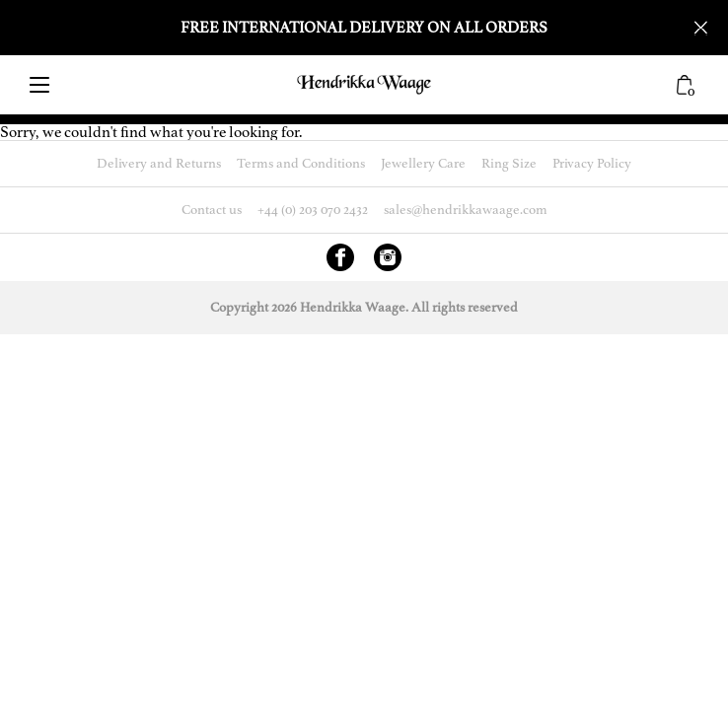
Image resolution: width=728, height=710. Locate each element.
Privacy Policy (592, 163)
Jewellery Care (423, 163)
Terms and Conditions (301, 163)
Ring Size (509, 163)
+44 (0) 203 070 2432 (313, 210)
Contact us (212, 210)
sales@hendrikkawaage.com (466, 210)
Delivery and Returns (159, 163)
